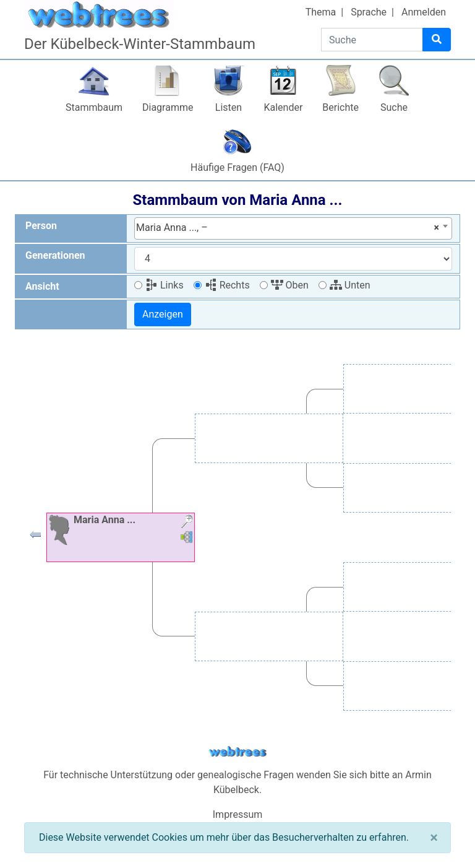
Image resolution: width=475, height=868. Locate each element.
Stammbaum (94, 107)
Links (165, 285)
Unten (350, 285)
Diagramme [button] (168, 107)
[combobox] (293, 228)
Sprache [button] (369, 12)
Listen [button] (229, 107)
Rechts (227, 285)
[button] (35, 538)
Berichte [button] (340, 107)
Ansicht (42, 286)
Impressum (238, 814)
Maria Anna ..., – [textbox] (288, 228)
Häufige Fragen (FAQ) (237, 167)
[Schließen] (434, 838)
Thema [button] (321, 12)
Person (41, 226)
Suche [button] (394, 107)
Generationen (55, 255)
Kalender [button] (283, 107)
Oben (290, 285)
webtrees (237, 752)
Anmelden (424, 12)
